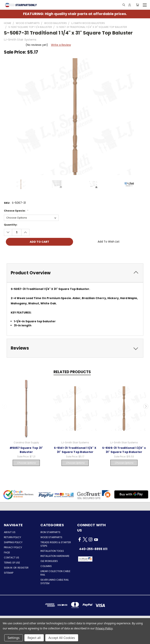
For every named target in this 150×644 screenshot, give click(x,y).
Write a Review (61, 45)
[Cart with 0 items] (137, 5)
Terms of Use (12, 563)
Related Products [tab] (72, 372)
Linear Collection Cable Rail (55, 573)
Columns (46, 566)
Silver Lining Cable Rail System (55, 582)
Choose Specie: (16, 211)
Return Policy (12, 537)
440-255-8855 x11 (93, 549)
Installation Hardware (55, 556)
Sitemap (9, 573)
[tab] (75, 273)
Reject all (34, 638)
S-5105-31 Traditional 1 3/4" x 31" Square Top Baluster (124, 450)
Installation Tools (52, 551)
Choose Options (26, 463)
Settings (14, 638)
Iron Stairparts (50, 532)
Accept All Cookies (62, 638)
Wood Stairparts (51, 537)
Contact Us (12, 558)
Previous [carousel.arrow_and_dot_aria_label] (4, 406)
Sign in (8, 568)
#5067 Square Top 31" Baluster (26, 450)
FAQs (7, 552)
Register (23, 568)
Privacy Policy (13, 547)
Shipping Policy (13, 542)
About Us (10, 532)
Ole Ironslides (49, 561)
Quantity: (11, 225)
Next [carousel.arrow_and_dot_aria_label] (146, 406)
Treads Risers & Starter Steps (56, 544)
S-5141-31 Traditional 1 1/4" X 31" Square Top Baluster (75, 450)
